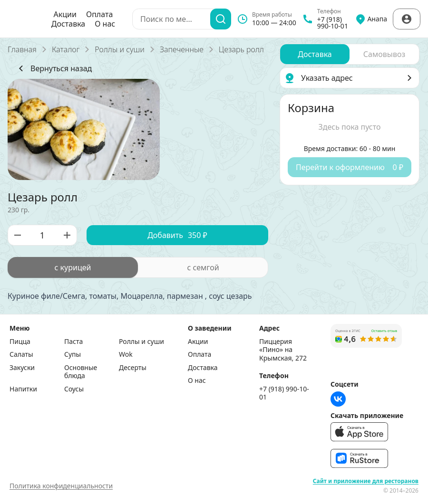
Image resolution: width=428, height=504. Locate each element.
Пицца (20, 342)
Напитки (23, 389)
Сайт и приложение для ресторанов (366, 481)
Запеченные (182, 49)
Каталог (66, 49)
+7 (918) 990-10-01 (284, 393)
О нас (105, 24)
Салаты (21, 354)
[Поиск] (221, 19)
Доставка (68, 24)
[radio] (73, 267)
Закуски (22, 368)
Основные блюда (81, 372)
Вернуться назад (53, 68)
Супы (73, 354)
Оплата (99, 14)
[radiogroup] (138, 267)
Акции (65, 14)
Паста (73, 342)
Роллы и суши (120, 49)
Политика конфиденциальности (61, 486)
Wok (126, 354)
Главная (22, 49)
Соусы (74, 389)
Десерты (133, 368)
